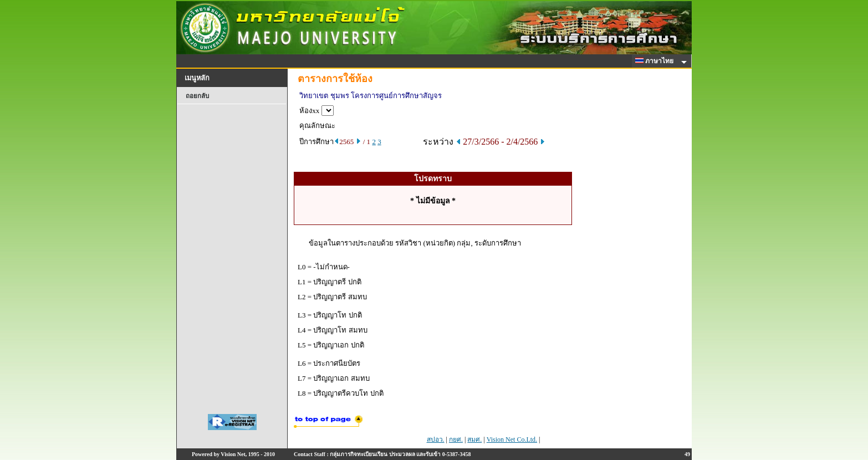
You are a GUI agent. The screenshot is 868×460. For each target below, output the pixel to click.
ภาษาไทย (656, 61)
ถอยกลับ (197, 96)
